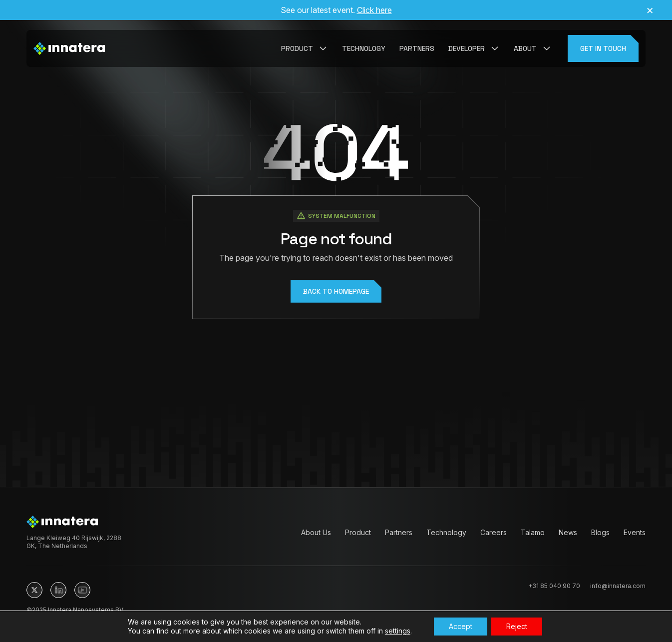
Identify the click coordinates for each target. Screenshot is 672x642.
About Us (316, 532)
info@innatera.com (618, 586)
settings (398, 631)
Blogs (600, 532)
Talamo (533, 532)
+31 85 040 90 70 (554, 586)
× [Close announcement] (650, 10)
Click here (374, 10)
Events (635, 532)
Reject (517, 626)
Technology (364, 48)
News (568, 532)
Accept (461, 626)
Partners (417, 48)
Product (358, 532)
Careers (494, 532)
